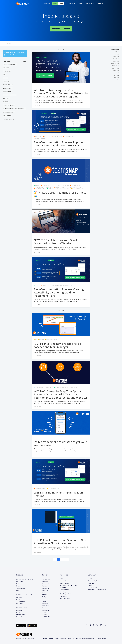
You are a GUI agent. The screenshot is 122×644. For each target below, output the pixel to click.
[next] (67, 559)
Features (19, 583)
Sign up (97, 3)
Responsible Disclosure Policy (97, 589)
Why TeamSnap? (65, 598)
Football (45, 585)
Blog (61, 578)
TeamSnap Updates (66, 591)
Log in (103, 3)
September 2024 (115, 67)
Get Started (20, 603)
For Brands (91, 582)
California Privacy (66, 638)
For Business (46, 578)
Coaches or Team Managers (25, 594)
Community (63, 596)
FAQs (18, 590)
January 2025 (116, 60)
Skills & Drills (64, 587)
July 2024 (117, 72)
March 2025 (116, 56)
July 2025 (117, 51)
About (90, 578)
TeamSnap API (92, 587)
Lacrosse (45, 590)
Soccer (44, 592)
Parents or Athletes (22, 607)
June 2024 (117, 74)
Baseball (45, 581)
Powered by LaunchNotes (8, 119)
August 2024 (116, 70)
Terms (51, 638)
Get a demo (20, 581)
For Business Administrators (24, 578)
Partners (90, 585)
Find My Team (89, 3)
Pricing (18, 585)
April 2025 (117, 53)
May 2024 (117, 77)
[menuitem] (36, 3)
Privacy (57, 638)
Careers (92, 580)
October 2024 (116, 65)
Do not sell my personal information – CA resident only (89, 638)
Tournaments (21, 588)
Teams (44, 600)
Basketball (46, 583)
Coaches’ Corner (65, 580)
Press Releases (64, 589)
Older (118, 79)
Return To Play (64, 582)
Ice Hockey (46, 588)
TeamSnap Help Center (67, 593)
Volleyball (45, 596)
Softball (45, 594)
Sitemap (45, 638)
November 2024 (115, 63)
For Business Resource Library (69, 585)
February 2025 (116, 58)
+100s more (46, 616)
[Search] (14, 43)
